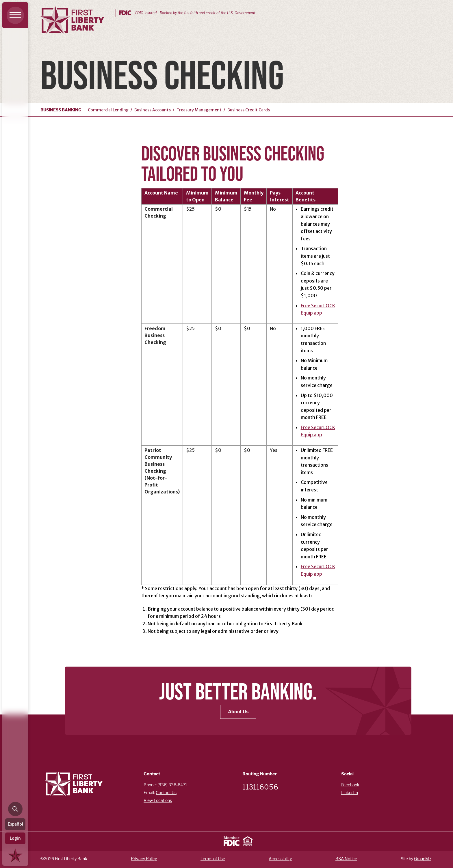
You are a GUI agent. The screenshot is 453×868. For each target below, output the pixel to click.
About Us (238, 712)
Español (15, 824)
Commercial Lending (108, 110)
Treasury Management (199, 110)
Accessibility (280, 859)
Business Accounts (153, 110)
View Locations (158, 800)
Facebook (350, 785)
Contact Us (166, 793)
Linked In (350, 793)
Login (15, 838)
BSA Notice (346, 859)
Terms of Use (213, 859)
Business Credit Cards (249, 110)
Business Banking (61, 110)
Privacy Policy (144, 859)
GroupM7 (423, 859)
